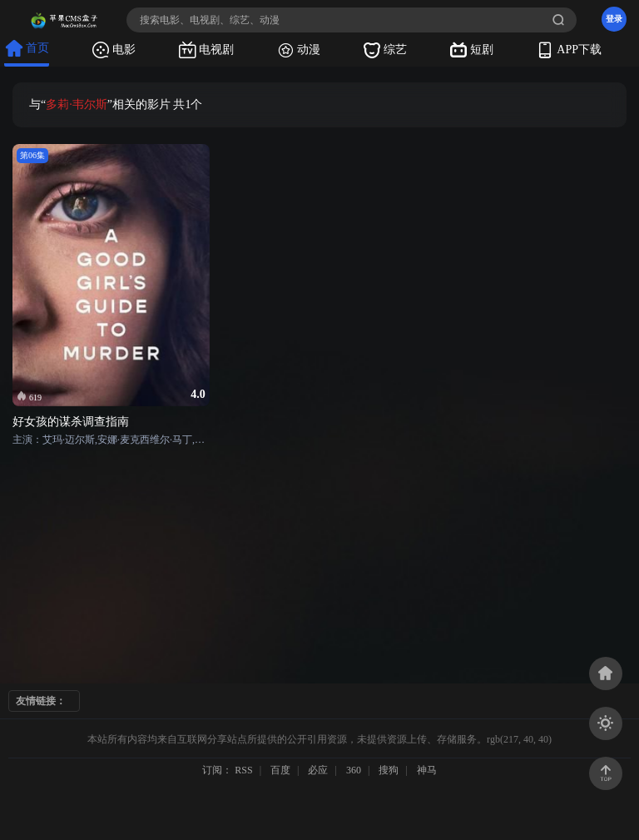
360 (354, 770)
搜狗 (389, 770)
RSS (243, 770)
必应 (318, 770)
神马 (427, 770)
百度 (280, 770)
